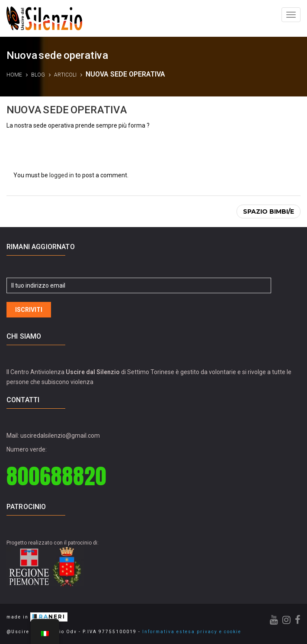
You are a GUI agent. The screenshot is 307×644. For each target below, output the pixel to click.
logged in (62, 175)
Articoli (65, 75)
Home (14, 75)
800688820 (56, 476)
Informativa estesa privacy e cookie (192, 632)
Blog (38, 75)
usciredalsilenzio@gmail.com (60, 436)
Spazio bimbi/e (269, 211)
